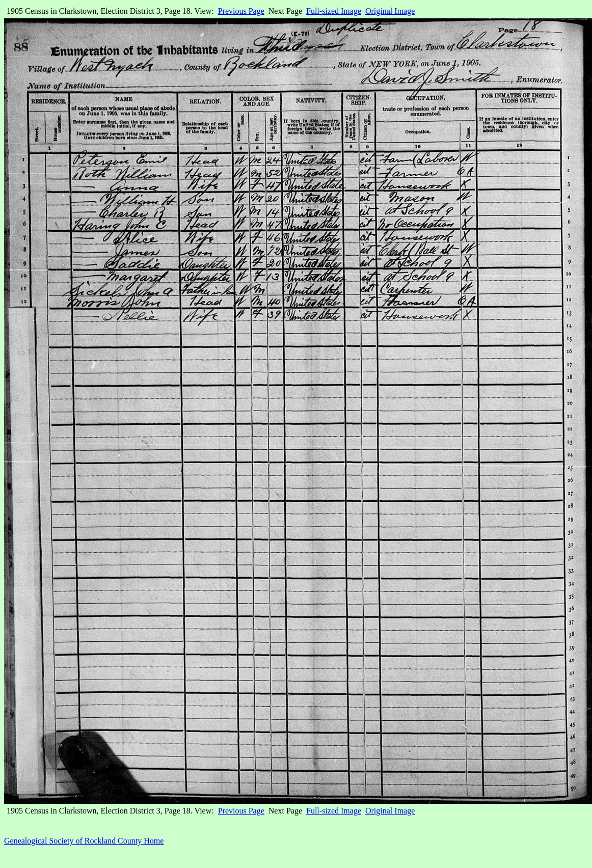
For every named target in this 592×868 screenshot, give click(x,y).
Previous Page (241, 11)
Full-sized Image (334, 11)
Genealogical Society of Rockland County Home (84, 841)
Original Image (390, 11)
